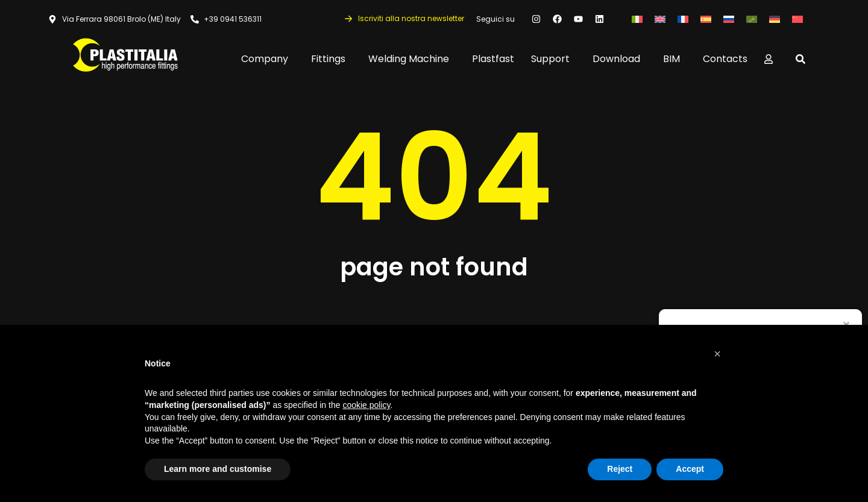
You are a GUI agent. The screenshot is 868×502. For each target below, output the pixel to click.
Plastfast (493, 59)
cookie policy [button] (366, 405)
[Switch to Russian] (729, 19)
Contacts (725, 59)
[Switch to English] (660, 19)
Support (553, 59)
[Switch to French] (683, 19)
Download (619, 59)
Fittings (331, 59)
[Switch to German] (775, 19)
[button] (717, 354)
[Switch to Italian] (637, 19)
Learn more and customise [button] (218, 469)
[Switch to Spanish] (706, 19)
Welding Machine (412, 59)
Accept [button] (690, 469)
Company (268, 59)
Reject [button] (620, 469)
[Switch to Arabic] (752, 19)
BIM (675, 59)
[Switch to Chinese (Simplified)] (797, 19)
